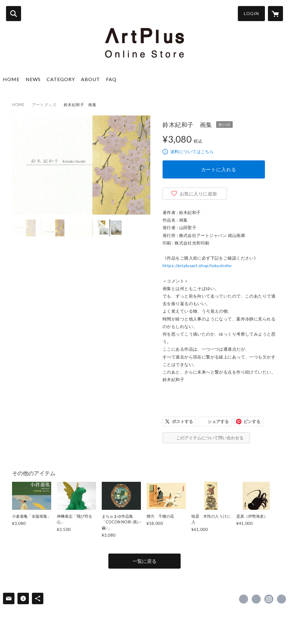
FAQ (111, 79)
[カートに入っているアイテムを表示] (275, 14)
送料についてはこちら (192, 152)
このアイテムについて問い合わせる (210, 438)
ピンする (252, 421)
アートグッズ (44, 105)
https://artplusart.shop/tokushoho (197, 265)
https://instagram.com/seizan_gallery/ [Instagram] (269, 599)
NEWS (33, 79)
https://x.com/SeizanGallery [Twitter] (256, 599)
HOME (11, 79)
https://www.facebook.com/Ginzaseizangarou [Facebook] (244, 599)
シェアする (218, 421)
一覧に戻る (144, 561)
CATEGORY (61, 79)
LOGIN (251, 13)
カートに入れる (219, 169)
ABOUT (90, 79)
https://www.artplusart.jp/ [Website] (281, 599)
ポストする (182, 421)
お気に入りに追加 (198, 194)
